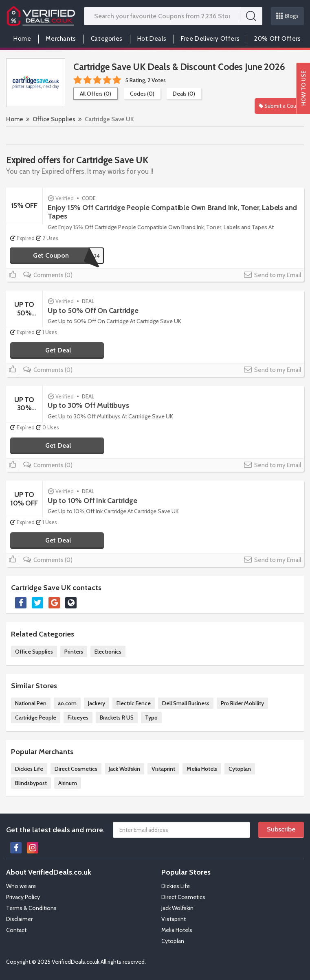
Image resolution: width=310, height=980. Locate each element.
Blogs (288, 16)
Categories (107, 39)
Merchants (61, 39)
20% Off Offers (277, 39)
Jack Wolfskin (124, 769)
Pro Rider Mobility (242, 703)
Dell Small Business (186, 703)
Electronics (108, 652)
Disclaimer (19, 919)
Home (22, 39)
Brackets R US (117, 717)
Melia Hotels (202, 769)
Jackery (97, 703)
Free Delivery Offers (210, 39)
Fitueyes (78, 717)
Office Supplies (54, 119)
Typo (151, 717)
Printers (74, 652)
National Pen (31, 703)
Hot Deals (152, 39)
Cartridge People (36, 717)
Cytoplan (240, 769)
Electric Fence (134, 703)
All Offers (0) (96, 94)
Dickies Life (29, 769)
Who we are (21, 886)
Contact (16, 930)
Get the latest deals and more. (55, 830)
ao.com (67, 703)
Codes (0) (142, 94)
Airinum (68, 783)
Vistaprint (163, 769)
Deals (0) (184, 94)
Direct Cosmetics (76, 769)
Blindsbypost (31, 783)
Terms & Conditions (31, 908)
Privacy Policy (23, 897)
